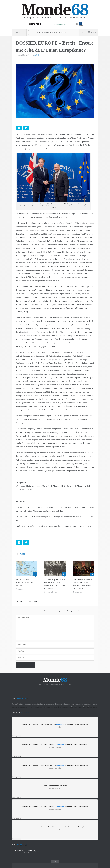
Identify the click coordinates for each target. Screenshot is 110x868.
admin (37, 55)
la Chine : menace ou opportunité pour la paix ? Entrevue (24, 583)
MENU (92, 32)
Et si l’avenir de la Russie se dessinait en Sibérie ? (49, 32)
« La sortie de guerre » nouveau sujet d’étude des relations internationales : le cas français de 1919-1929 (55, 584)
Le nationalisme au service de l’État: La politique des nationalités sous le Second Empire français (83, 584)
